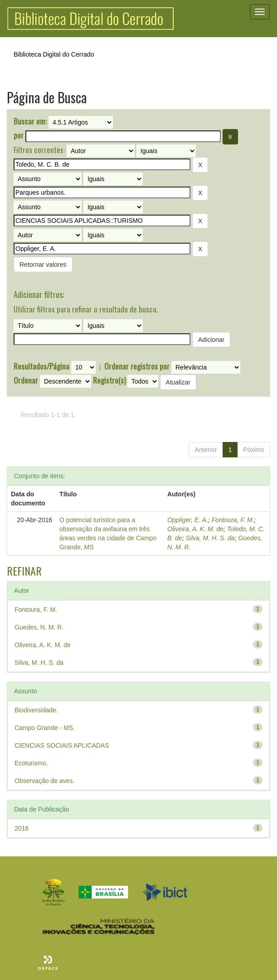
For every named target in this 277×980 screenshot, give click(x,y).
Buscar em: (30, 121)
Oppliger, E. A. (188, 520)
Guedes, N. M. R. (39, 627)
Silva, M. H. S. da (210, 538)
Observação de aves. (44, 781)
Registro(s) (109, 380)
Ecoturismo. (31, 763)
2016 (22, 828)
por (19, 135)
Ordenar (26, 380)
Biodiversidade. (36, 710)
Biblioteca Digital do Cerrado (54, 54)
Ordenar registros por (137, 366)
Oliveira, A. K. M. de (195, 529)
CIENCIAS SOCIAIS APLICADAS (62, 745)
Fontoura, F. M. (233, 520)
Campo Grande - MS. (45, 728)
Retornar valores (43, 264)
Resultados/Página (41, 366)
